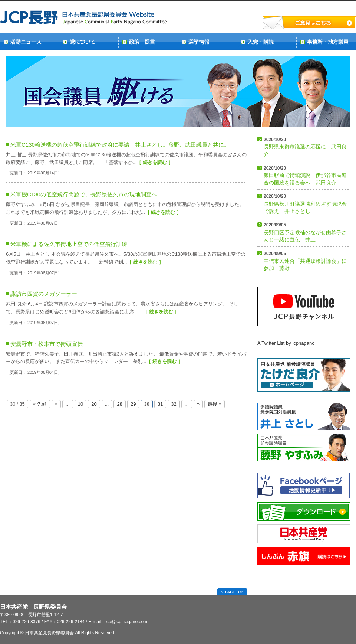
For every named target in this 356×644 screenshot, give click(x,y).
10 (80, 404)
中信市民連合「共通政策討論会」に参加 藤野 (305, 261)
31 (160, 404)
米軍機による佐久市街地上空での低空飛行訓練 (69, 244)
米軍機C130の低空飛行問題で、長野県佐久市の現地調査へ (84, 194)
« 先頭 (40, 404)
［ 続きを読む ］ (155, 162)
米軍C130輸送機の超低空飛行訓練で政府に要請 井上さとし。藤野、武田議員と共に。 (120, 145)
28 (119, 404)
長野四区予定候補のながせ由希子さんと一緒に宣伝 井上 (305, 232)
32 (174, 404)
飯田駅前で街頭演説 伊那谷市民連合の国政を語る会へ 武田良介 (305, 176)
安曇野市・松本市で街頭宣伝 (47, 344)
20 (94, 404)
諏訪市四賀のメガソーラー (44, 294)
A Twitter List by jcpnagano (286, 343)
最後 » (215, 404)
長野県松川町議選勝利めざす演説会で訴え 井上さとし (305, 204)
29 (133, 404)
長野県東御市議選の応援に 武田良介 (305, 147)
